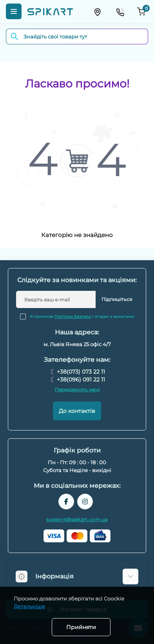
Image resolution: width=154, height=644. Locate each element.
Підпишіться (117, 299)
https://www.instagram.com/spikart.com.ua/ (85, 502)
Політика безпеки (73, 317)
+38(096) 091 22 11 (81, 379)
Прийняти (81, 627)
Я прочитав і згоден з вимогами (82, 317)
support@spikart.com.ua (77, 519)
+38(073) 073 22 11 (81, 372)
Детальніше (29, 606)
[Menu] (14, 11)
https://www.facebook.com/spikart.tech (66, 502)
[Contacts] (120, 11)
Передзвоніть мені (77, 390)
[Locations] (97, 11)
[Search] (14, 36)
